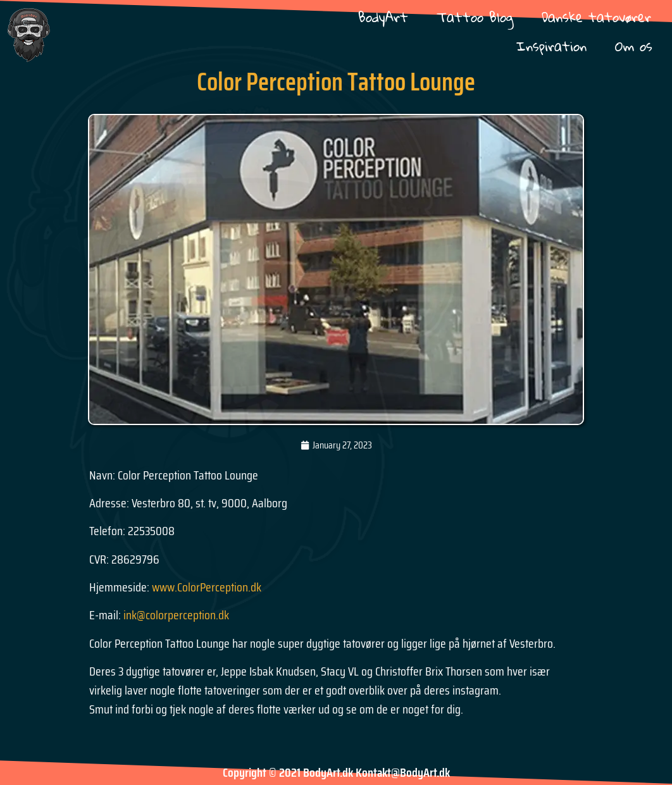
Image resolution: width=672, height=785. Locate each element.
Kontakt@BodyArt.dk (403, 772)
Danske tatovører (596, 17)
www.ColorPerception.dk (207, 587)
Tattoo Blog (475, 17)
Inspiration (551, 46)
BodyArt (383, 17)
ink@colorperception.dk (176, 615)
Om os (634, 46)
